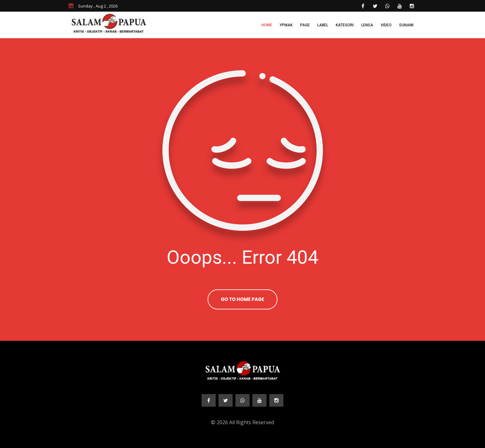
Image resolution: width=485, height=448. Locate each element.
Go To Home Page (242, 299)
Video (386, 25)
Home (267, 25)
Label (323, 25)
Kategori (345, 25)
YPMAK (286, 25)
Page (305, 25)
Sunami (406, 25)
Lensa (367, 25)
